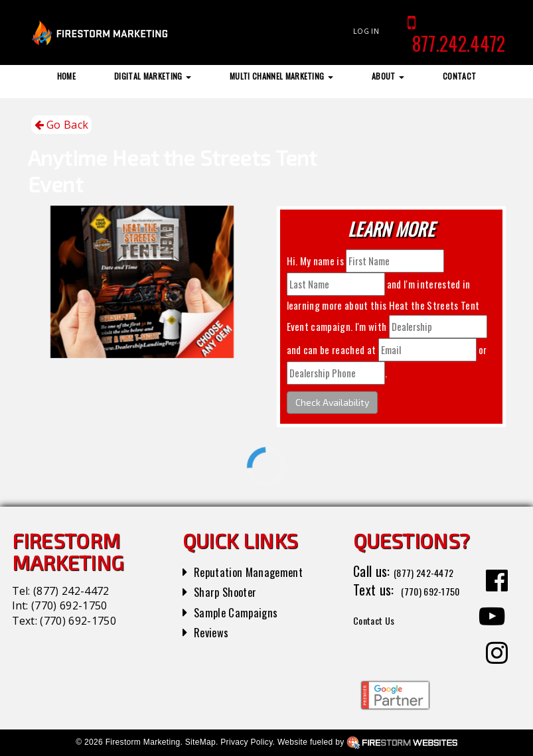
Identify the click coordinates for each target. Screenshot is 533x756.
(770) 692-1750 (69, 605)
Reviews (214, 631)
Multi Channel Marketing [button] (281, 76)
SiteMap (200, 742)
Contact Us (382, 637)
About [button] (388, 76)
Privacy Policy (246, 742)
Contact (459, 76)
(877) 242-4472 (71, 591)
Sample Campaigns (243, 611)
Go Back (62, 125)
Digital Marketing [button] (153, 76)
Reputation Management (258, 571)
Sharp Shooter (231, 591)
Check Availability (332, 402)
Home (66, 76)
